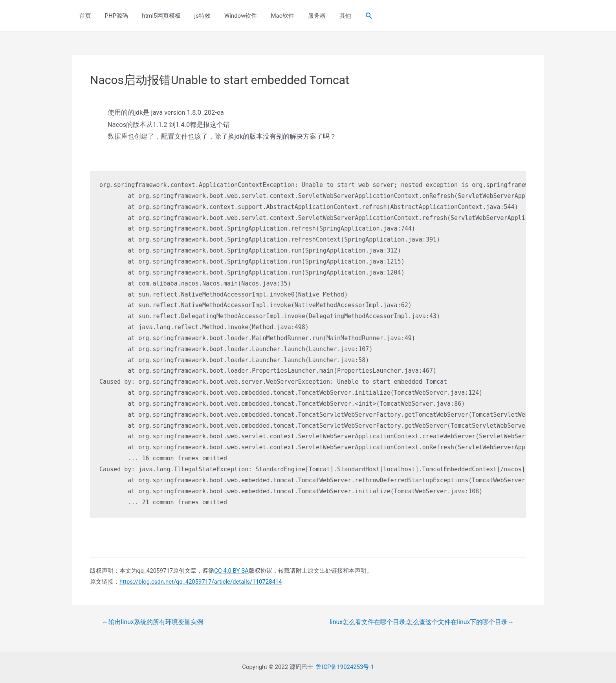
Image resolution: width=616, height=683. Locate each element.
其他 (330, 16)
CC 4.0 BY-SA (231, 571)
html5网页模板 (156, 16)
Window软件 (232, 16)
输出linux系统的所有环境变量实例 (153, 622)
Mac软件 (272, 16)
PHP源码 (114, 16)
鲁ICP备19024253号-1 (345, 667)
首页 (84, 16)
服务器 (304, 16)
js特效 (195, 16)
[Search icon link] (354, 16)
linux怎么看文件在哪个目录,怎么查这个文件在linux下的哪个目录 (422, 622)
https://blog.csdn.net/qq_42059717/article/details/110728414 (201, 582)
